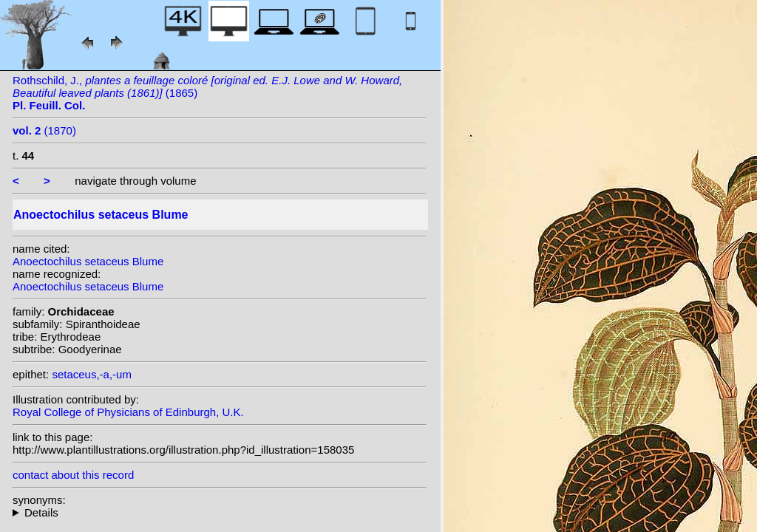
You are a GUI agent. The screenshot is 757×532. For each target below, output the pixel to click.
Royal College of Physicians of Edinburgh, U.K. (128, 412)
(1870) (44, 130)
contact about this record (73, 475)
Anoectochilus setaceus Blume (88, 261)
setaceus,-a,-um (92, 374)
